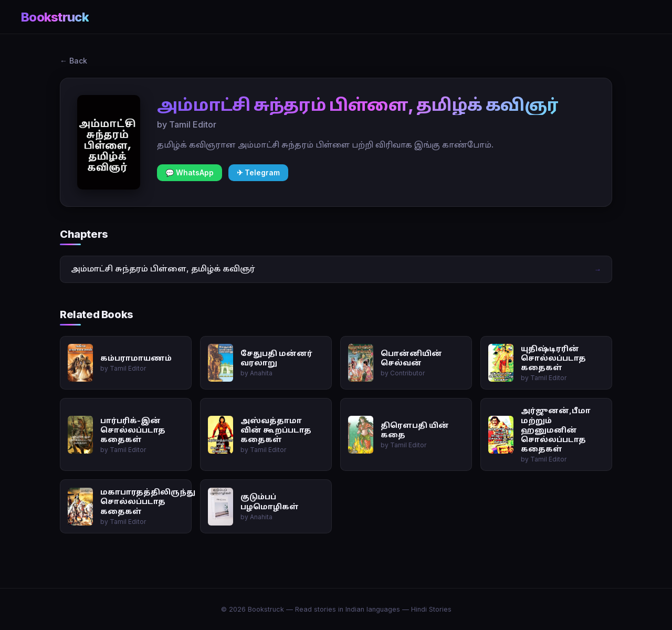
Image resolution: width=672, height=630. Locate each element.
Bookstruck (55, 17)
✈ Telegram (258, 173)
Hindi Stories (431, 609)
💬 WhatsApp (190, 173)
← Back (73, 61)
